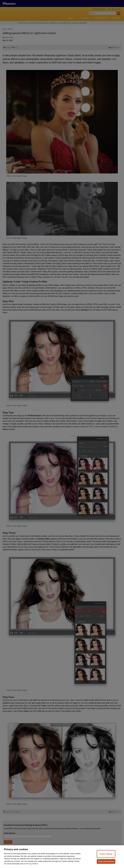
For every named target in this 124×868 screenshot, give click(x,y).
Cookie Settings (106, 859)
